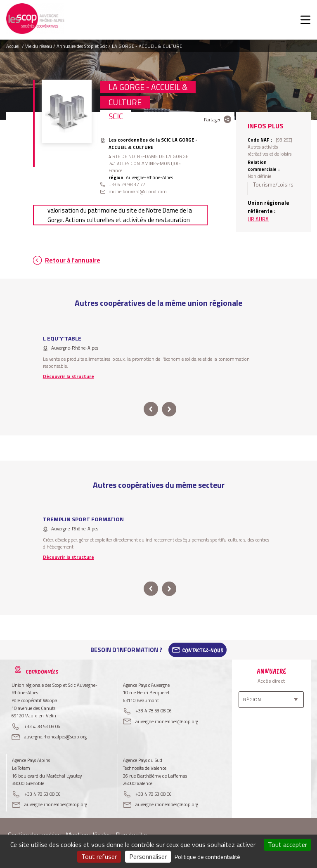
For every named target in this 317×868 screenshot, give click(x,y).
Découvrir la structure (69, 376)
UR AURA (258, 219)
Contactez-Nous (203, 650)
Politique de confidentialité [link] (207, 857)
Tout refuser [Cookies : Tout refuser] (99, 856)
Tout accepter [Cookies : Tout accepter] (287, 844)
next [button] (169, 409)
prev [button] (151, 409)
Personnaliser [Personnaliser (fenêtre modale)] (148, 856)
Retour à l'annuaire (73, 260)
